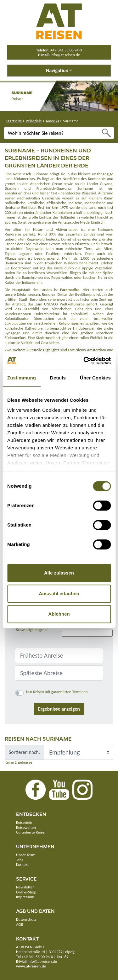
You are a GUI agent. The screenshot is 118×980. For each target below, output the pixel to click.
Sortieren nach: (24, 752)
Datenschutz (26, 919)
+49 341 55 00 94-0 (66, 50)
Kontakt (22, 864)
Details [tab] (58, 378)
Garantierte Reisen (31, 832)
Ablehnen (59, 614)
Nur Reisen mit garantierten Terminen (57, 692)
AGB (20, 924)
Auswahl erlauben (59, 593)
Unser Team (26, 855)
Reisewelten (26, 827)
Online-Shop (26, 892)
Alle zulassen (59, 573)
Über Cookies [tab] (95, 378)
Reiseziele (34, 121)
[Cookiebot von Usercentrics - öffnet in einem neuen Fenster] (84, 361)
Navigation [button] (57, 70)
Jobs (20, 860)
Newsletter (25, 887)
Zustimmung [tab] (22, 378)
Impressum (25, 897)
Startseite (14, 121)
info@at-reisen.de (65, 55)
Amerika (52, 121)
